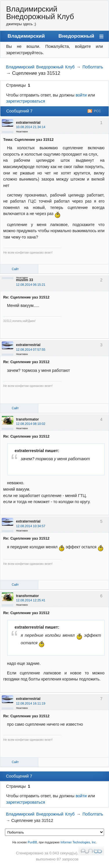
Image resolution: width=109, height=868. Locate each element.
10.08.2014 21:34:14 (31, 127)
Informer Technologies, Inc (78, 842)
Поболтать (93, 67)
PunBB (32, 842)
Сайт (15, 269)
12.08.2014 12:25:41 (31, 600)
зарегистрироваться (26, 101)
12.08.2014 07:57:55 (31, 350)
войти (81, 95)
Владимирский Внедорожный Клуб (40, 13)
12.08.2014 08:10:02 (31, 424)
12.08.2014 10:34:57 (31, 526)
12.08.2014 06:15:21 (31, 285)
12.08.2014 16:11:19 (31, 703)
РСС (97, 111)
